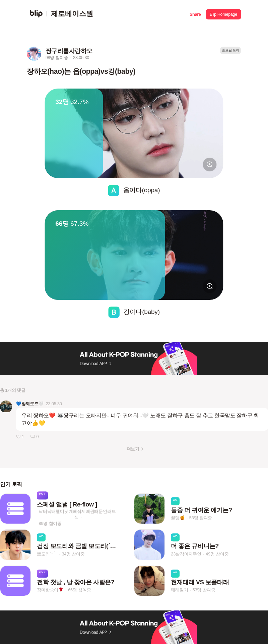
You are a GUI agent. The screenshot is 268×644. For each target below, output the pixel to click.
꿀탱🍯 (178, 518)
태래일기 (179, 590)
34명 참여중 (73, 554)
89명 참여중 (50, 523)
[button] (195, 14)
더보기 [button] (133, 449)
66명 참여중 (79, 590)
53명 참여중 (201, 518)
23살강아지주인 (186, 554)
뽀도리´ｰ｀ (47, 554)
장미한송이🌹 (50, 590)
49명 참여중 (217, 554)
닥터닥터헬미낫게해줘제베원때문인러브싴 (77, 514)
